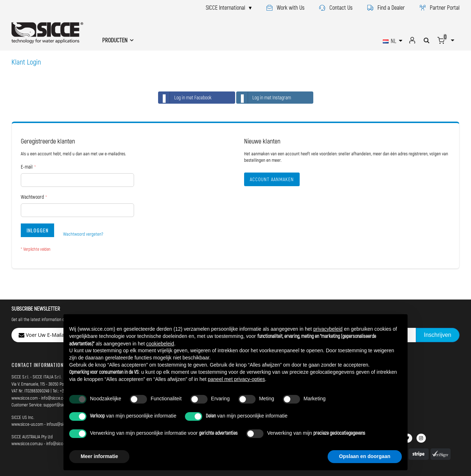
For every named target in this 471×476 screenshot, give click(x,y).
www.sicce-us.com (27, 424)
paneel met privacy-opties (237, 379)
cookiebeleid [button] (160, 344)
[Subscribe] (438, 335)
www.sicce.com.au (27, 443)
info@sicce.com (55, 398)
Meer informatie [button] (99, 456)
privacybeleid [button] (328, 329)
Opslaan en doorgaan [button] (365, 456)
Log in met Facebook (185, 98)
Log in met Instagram (264, 98)
